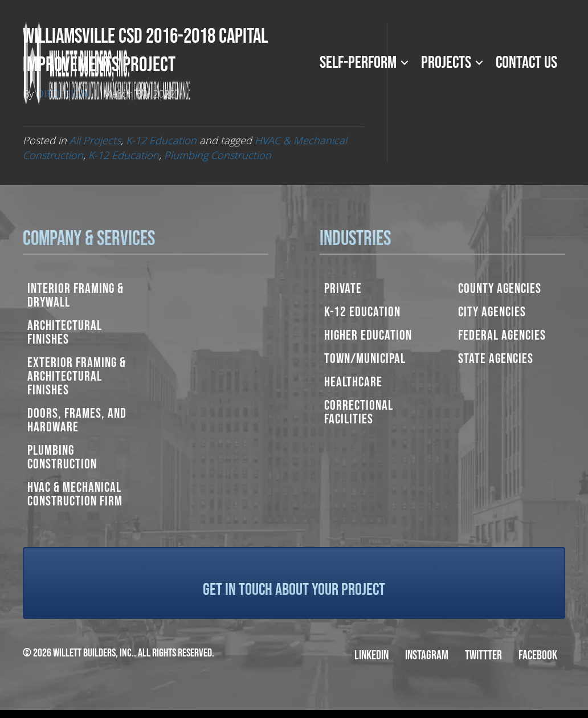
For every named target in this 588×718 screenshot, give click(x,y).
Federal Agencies (502, 335)
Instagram (427, 656)
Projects (446, 63)
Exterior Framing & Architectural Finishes (77, 376)
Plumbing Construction (218, 155)
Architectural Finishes (65, 333)
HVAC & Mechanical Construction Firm (75, 494)
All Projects (95, 140)
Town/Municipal (365, 359)
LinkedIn (371, 656)
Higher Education (368, 335)
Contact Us (526, 63)
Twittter (483, 656)
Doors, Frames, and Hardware (77, 420)
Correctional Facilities (359, 412)
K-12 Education (161, 140)
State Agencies (496, 359)
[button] (405, 63)
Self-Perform (358, 63)
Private (343, 289)
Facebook (538, 656)
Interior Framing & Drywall (75, 295)
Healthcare (353, 382)
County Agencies (500, 289)
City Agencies (492, 312)
